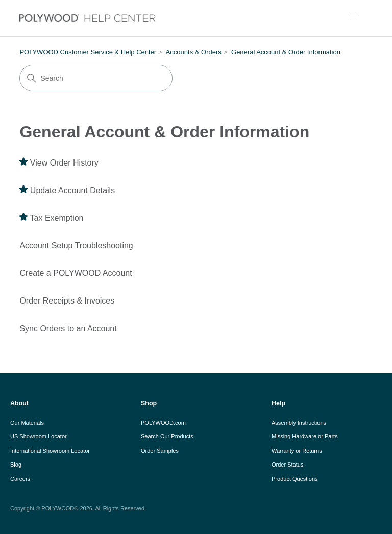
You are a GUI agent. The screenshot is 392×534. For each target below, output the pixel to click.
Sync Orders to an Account (68, 328)
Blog (16, 465)
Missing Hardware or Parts (305, 436)
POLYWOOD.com (163, 423)
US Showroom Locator (39, 436)
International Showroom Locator (50, 451)
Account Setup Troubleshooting (76, 246)
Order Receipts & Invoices (67, 301)
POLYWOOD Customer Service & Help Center (88, 52)
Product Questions (295, 479)
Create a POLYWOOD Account (76, 273)
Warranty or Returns (297, 451)
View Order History (64, 163)
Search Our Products (167, 436)
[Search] (96, 78)
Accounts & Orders (194, 52)
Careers (20, 479)
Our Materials (27, 423)
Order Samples (160, 451)
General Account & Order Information (286, 52)
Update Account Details (72, 190)
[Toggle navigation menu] (354, 18)
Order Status (287, 465)
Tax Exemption (57, 218)
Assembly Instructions (299, 423)
